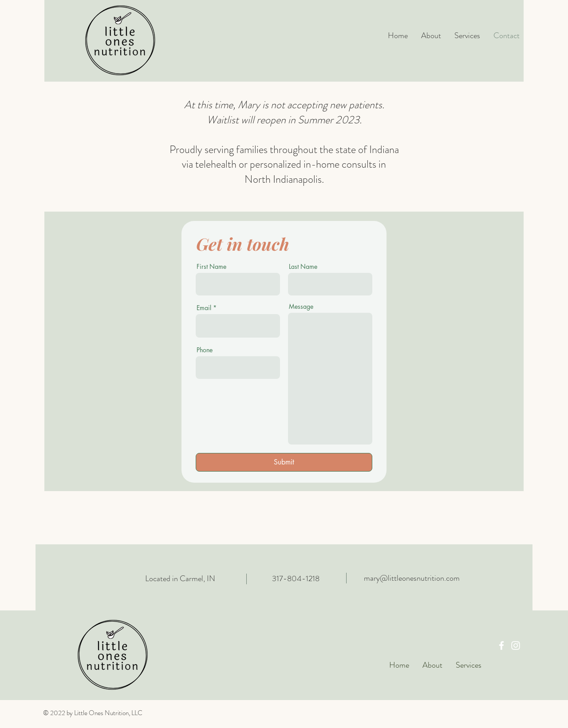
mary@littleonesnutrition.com (412, 578)
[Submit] (284, 462)
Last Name (303, 267)
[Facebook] (501, 645)
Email (204, 308)
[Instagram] (516, 645)
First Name (211, 267)
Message (301, 307)
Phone (205, 350)
